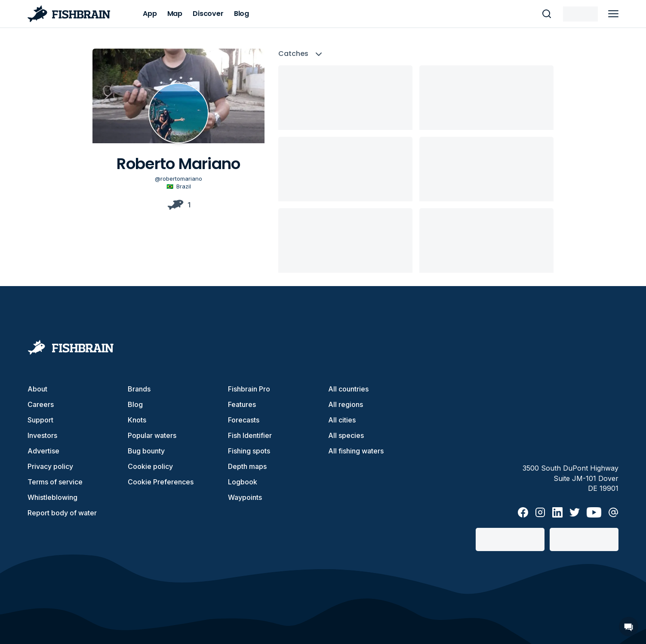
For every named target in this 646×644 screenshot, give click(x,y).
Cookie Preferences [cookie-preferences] (161, 482)
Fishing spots (249, 451)
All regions (346, 404)
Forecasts (244, 420)
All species (346, 435)
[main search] (547, 14)
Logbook (243, 482)
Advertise (43, 451)
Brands (139, 389)
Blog (135, 404)
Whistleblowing (52, 497)
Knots (137, 420)
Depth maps (247, 466)
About (37, 389)
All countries (348, 389)
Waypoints (245, 497)
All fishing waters (356, 451)
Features (242, 404)
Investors (42, 435)
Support (40, 420)
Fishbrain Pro (249, 389)
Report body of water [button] (62, 513)
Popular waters (152, 435)
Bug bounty (146, 451)
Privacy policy (50, 466)
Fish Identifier (250, 435)
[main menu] (613, 14)
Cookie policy (150, 466)
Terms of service (55, 482)
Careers (41, 404)
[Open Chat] (629, 627)
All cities (342, 420)
